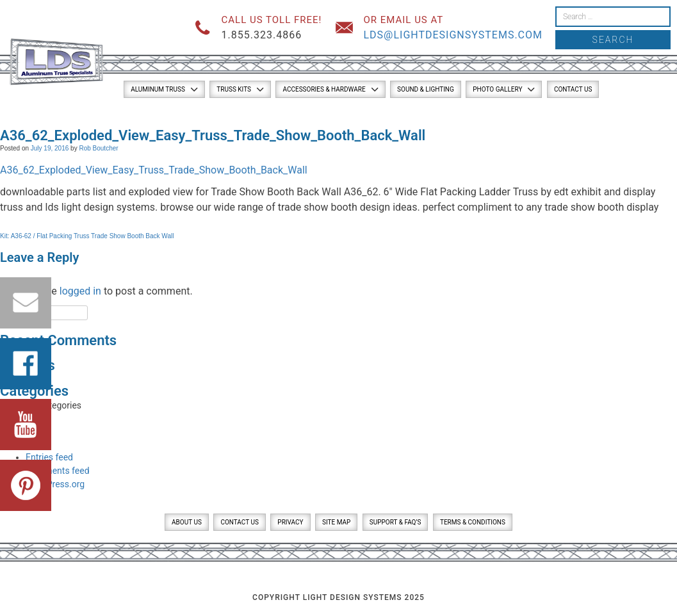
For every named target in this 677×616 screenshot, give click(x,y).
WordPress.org (55, 484)
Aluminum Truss (158, 89)
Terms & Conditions (473, 522)
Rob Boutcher (98, 148)
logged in (80, 291)
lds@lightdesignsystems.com (453, 35)
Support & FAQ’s (396, 522)
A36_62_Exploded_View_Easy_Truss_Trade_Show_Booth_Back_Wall (154, 170)
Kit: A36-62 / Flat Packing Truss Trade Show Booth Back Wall (87, 236)
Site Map (336, 522)
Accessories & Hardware (324, 89)
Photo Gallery (497, 89)
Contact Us (573, 89)
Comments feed (58, 471)
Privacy (290, 522)
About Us (187, 522)
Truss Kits (234, 89)
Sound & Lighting (426, 89)
